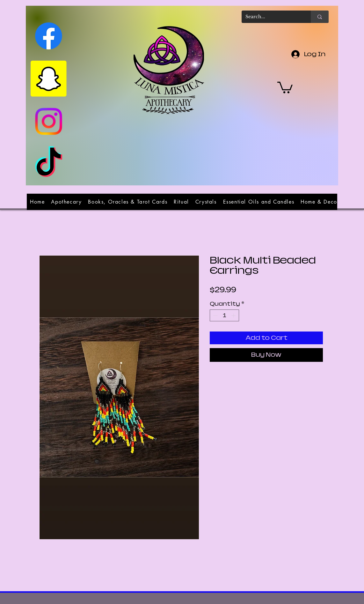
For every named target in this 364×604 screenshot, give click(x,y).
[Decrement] (215, 315)
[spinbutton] (224, 315)
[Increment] (234, 315)
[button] (285, 87)
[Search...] (271, 17)
